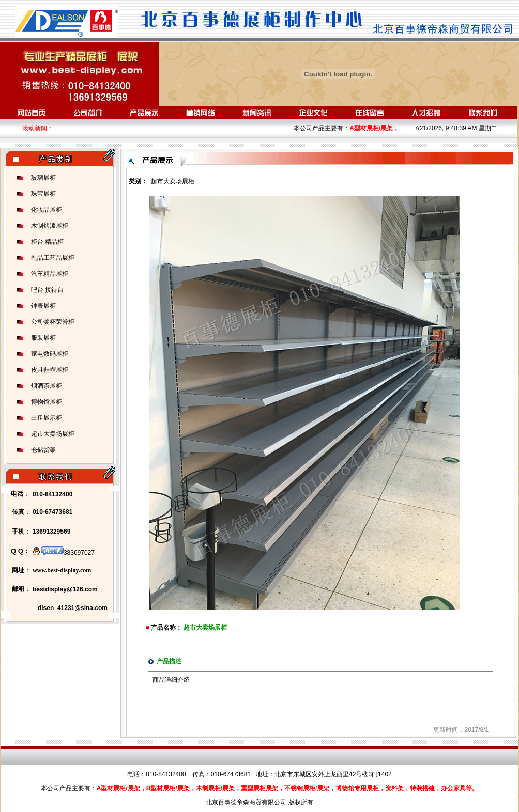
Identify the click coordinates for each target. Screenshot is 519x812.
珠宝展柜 (43, 194)
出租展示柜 (47, 418)
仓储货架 (43, 450)
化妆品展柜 (47, 210)
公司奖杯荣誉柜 (53, 322)
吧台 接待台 (47, 290)
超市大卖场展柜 (53, 434)
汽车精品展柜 (50, 274)
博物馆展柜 (47, 402)
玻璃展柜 (43, 178)
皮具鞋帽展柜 (50, 370)
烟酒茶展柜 (47, 386)
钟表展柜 (43, 306)
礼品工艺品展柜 (53, 258)
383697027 (64, 553)
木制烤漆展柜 (50, 226)
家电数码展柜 (50, 354)
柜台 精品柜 (47, 242)
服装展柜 (43, 338)
